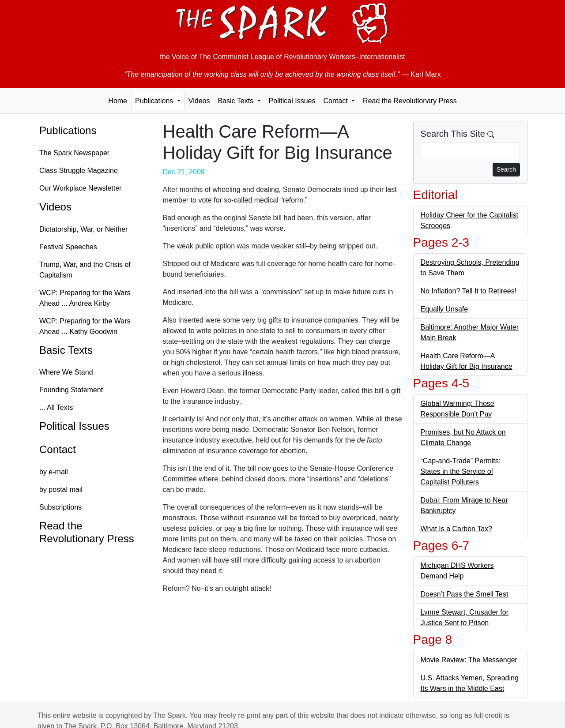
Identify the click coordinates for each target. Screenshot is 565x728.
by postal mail (61, 490)
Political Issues (292, 101)
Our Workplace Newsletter (80, 188)
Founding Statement (71, 390)
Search (506, 169)
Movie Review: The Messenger (469, 660)
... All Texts (56, 407)
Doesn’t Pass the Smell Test (465, 594)
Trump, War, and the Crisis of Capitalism (85, 270)
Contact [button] (336, 101)
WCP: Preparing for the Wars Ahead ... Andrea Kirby (85, 298)
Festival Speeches (68, 247)
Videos (199, 101)
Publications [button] (155, 101)
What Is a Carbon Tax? (456, 529)
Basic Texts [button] (236, 101)
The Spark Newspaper (74, 153)
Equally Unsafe (444, 309)
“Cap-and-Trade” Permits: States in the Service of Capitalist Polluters (461, 471)
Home (118, 101)
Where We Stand (66, 372)
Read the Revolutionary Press (410, 101)
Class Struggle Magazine (79, 171)
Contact (58, 449)
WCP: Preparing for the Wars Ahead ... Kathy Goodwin (85, 326)
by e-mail (54, 472)
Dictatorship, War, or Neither (83, 229)
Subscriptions (60, 507)
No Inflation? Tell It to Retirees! (469, 291)
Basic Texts (66, 350)
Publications (68, 130)
